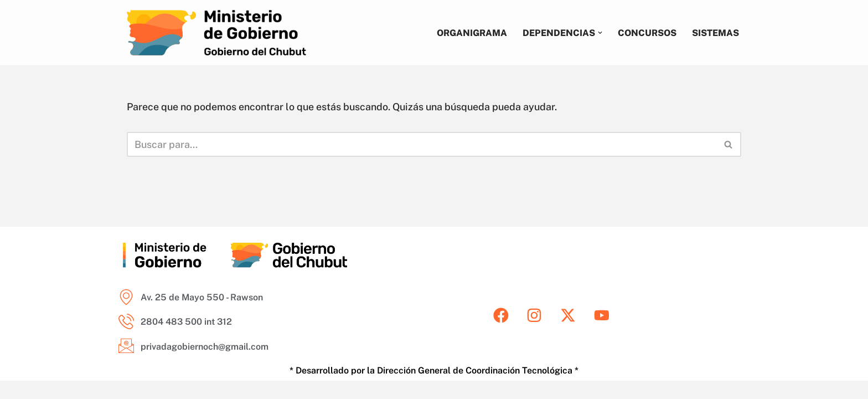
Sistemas (715, 32)
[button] (599, 33)
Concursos (647, 32)
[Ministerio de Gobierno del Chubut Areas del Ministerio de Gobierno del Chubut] (216, 33)
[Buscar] (422, 144)
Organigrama (471, 32)
